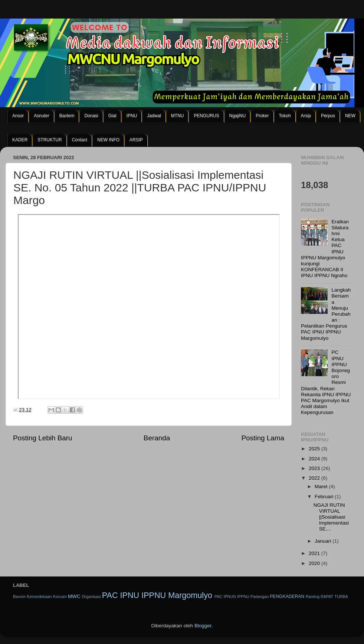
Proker (262, 116)
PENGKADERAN (287, 597)
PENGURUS (206, 116)
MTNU (178, 116)
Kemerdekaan (39, 597)
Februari (325, 497)
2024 (315, 459)
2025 (315, 449)
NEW (350, 116)
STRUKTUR (50, 140)
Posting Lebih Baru (43, 438)
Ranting (313, 597)
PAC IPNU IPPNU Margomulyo (157, 595)
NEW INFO (108, 140)
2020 (315, 563)
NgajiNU (238, 116)
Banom (19, 597)
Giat (112, 116)
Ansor (18, 116)
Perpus (328, 116)
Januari (324, 541)
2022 (315, 478)
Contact (80, 140)
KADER (20, 140)
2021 (315, 553)
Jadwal (154, 116)
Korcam (60, 597)
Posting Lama (263, 438)
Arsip (306, 116)
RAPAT (327, 597)
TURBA (341, 597)
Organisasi (91, 597)
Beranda (157, 438)
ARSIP (136, 140)
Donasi (91, 116)
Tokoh (285, 116)
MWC (74, 596)
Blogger (203, 626)
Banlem (67, 116)
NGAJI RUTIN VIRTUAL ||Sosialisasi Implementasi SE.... (331, 517)
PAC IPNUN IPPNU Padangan (242, 597)
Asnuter (41, 116)
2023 (315, 468)
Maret (322, 487)
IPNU (132, 116)
